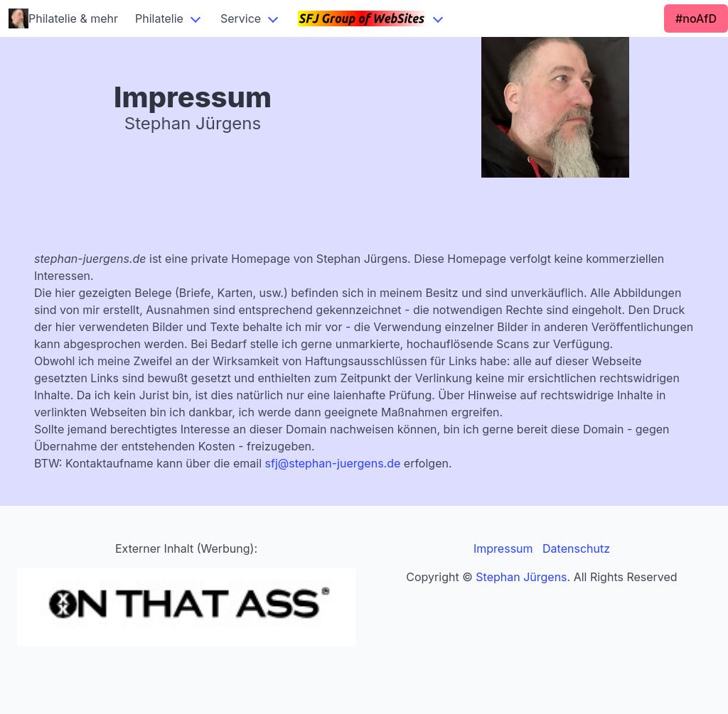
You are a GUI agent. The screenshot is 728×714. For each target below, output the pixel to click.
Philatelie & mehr (63, 18)
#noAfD (696, 18)
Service (241, 18)
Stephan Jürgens (521, 577)
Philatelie (159, 18)
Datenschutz (576, 548)
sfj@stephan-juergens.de (333, 463)
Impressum (503, 548)
